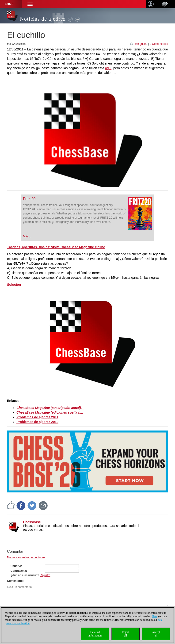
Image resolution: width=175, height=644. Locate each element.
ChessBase (32, 522)
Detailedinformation (95, 634)
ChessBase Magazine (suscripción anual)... (50, 408)
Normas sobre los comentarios (26, 557)
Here (154, 616)
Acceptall (156, 634)
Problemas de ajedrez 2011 (37, 417)
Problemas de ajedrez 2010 (37, 422)
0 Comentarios (159, 44)
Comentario (15, 581)
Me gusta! (141, 44)
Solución (14, 285)
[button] (30, 4)
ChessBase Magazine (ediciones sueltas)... (50, 412)
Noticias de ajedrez (43, 19)
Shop (9, 4)
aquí (108, 68)
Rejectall (126, 634)
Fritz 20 (29, 199)
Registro (45, 575)
